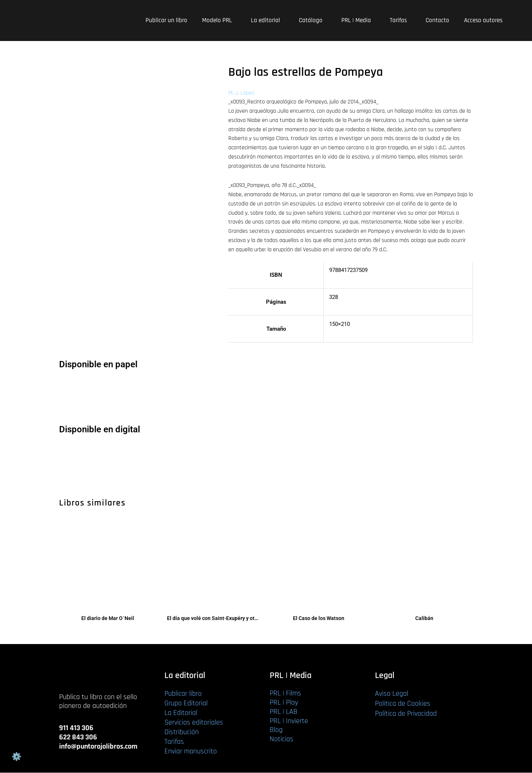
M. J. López (241, 93)
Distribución (182, 732)
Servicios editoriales (194, 723)
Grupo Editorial (186, 704)
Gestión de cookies (16, 757)
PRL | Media (358, 20)
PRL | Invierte (289, 721)
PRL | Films (285, 694)
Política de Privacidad (406, 714)
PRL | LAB (284, 712)
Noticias (282, 739)
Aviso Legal (392, 694)
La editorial (267, 20)
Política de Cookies (403, 704)
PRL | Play (284, 703)
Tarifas (400, 20)
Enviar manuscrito (191, 752)
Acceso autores (483, 20)
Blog (276, 730)
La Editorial (181, 713)
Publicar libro (183, 694)
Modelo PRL (219, 20)
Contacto (437, 20)
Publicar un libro (166, 20)
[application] (235, 21)
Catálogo (313, 20)
